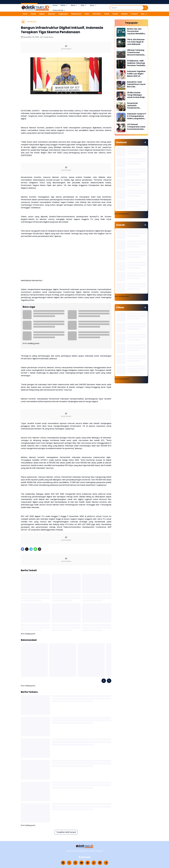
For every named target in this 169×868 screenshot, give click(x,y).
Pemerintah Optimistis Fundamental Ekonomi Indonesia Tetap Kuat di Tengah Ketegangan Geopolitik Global (137, 106)
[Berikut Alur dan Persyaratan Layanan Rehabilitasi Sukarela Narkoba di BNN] (121, 32)
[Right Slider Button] (146, 14)
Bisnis (74, 5)
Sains (87, 14)
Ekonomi (52, 14)
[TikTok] (94, 863)
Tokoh (107, 14)
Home (55, 5)
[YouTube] (81, 863)
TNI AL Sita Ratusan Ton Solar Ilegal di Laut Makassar (136, 42)
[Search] (127, 8)
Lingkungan (63, 14)
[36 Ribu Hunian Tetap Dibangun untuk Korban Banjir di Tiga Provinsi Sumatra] (121, 96)
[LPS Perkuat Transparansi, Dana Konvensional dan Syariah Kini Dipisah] (121, 128)
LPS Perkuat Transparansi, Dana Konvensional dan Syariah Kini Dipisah (136, 127)
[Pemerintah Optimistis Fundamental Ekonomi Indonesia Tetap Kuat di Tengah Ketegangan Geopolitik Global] (121, 107)
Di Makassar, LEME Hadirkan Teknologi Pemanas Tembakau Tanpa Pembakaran (137, 63)
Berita (64, 5)
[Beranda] (23, 22)
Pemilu (115, 14)
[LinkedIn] (100, 863)
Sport (93, 5)
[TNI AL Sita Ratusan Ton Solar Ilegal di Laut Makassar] (121, 43)
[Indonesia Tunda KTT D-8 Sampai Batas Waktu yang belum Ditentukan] (121, 117)
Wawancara (76, 14)
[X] (27, 549)
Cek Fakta (97, 14)
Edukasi (124, 14)
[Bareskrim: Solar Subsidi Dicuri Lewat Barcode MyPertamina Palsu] (121, 85)
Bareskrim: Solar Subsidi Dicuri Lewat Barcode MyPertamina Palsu (136, 84)
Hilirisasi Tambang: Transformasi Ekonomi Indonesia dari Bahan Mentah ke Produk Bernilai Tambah (136, 53)
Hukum (42, 14)
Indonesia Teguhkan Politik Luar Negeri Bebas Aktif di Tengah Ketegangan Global (137, 74)
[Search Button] (146, 8)
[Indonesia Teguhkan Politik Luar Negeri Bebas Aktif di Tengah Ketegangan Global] (121, 75)
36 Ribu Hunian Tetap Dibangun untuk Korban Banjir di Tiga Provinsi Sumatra (136, 95)
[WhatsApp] (35, 549)
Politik (33, 14)
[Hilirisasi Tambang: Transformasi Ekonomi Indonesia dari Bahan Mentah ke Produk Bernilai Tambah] (121, 54)
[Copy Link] (40, 549)
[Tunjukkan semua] (145, 142)
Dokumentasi (59, 10)
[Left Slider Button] (104, 681)
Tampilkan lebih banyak (66, 832)
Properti (134, 14)
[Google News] (88, 863)
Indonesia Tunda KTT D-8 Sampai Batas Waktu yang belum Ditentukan (137, 116)
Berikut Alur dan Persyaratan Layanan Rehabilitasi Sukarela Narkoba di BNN (137, 31)
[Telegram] (31, 549)
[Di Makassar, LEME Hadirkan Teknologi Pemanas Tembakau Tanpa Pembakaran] (121, 64)
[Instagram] (75, 863)
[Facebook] (23, 549)
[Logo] (85, 846)
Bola (84, 5)
